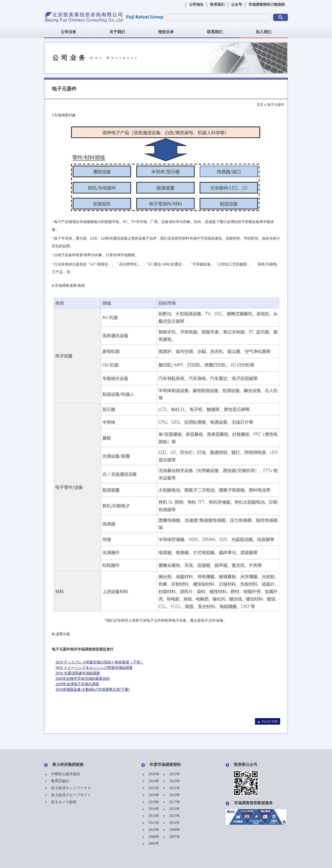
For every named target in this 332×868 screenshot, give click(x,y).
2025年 (172, 774)
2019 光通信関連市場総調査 (78, 673)
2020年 (151, 795)
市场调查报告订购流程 (267, 5)
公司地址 (196, 5)
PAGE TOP (268, 721)
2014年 (151, 816)
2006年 (151, 844)
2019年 (172, 795)
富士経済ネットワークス (68, 788)
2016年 (151, 809)
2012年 (151, 823)
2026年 (151, 774)
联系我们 (217, 5)
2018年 (151, 802)
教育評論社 (57, 781)
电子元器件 (276, 105)
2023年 (172, 781)
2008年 (151, 837)
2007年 (172, 837)
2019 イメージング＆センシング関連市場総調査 (94, 668)
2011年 (172, 823)
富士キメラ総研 (61, 802)
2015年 (172, 809)
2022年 (151, 788)
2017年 (172, 802)
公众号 (237, 5)
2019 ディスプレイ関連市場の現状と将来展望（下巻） (100, 662)
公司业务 (68, 32)
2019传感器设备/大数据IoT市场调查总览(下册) (92, 689)
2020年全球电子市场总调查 (77, 684)
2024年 (151, 781)
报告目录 (166, 32)
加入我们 (264, 32)
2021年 (172, 788)
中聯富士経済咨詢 (63, 774)
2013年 (172, 816)
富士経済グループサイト (68, 795)
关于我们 (117, 32)
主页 (260, 105)
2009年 (172, 830)
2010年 (151, 830)
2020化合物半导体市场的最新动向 (83, 679)
